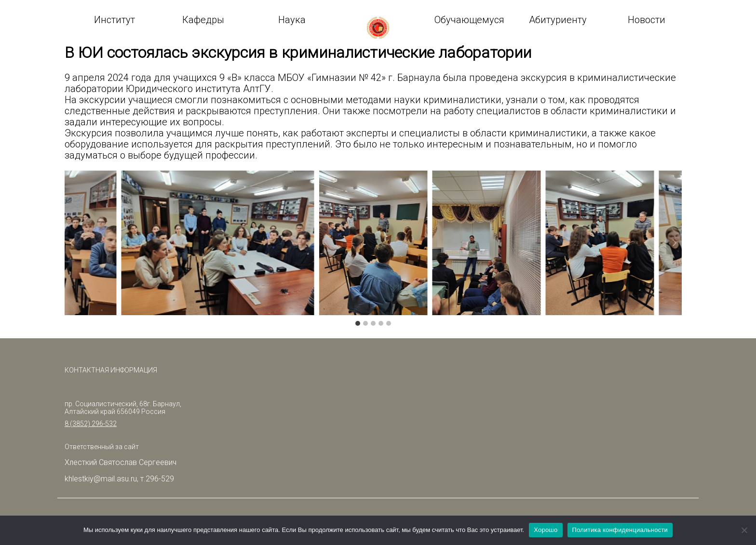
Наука (292, 20)
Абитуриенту (558, 20)
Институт (115, 20)
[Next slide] (674, 243)
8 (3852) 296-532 (91, 424)
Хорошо (546, 530)
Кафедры (203, 20)
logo (378, 28)
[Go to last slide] (72, 243)
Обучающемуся (469, 20)
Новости (647, 20)
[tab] (358, 323)
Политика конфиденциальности (620, 530)
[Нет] (744, 530)
